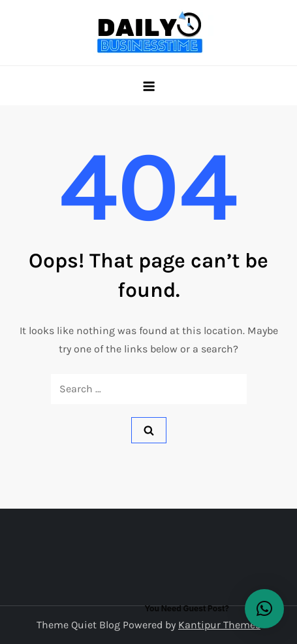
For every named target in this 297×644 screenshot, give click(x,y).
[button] (264, 609)
